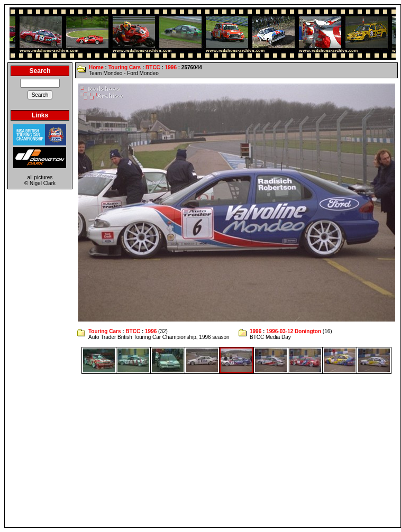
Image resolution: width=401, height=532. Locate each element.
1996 (171, 67)
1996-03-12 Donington (294, 331)
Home (96, 67)
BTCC (153, 67)
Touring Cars (125, 67)
